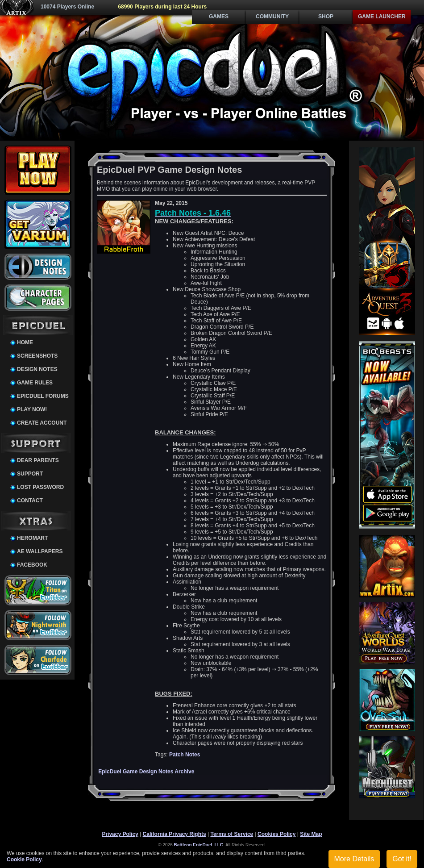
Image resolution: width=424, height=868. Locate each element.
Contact (30, 501)
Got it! (402, 859)
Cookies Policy (276, 834)
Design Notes (37, 369)
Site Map (311, 834)
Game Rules (35, 383)
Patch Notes (185, 755)
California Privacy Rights (175, 834)
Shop (326, 17)
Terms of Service (232, 834)
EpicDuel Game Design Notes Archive (146, 772)
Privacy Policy (120, 834)
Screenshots (37, 356)
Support (30, 474)
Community (272, 17)
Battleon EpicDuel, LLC (199, 845)
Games (219, 17)
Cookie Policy (24, 860)
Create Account (42, 423)
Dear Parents (38, 460)
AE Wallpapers (40, 551)
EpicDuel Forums (43, 396)
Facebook (32, 565)
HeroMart (32, 538)
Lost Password (40, 487)
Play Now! (32, 409)
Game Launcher (382, 17)
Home (25, 342)
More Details (354, 859)
